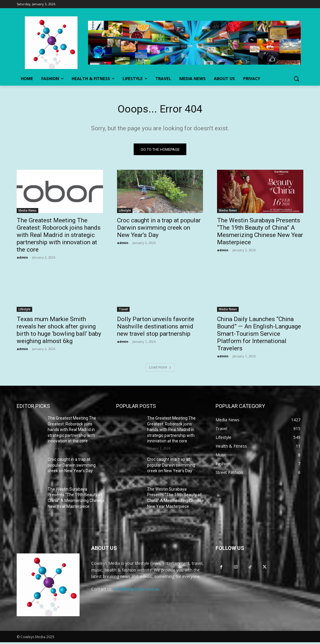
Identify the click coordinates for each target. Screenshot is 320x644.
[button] (296, 79)
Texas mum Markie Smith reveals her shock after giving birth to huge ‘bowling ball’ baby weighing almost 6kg (59, 332)
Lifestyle (125, 212)
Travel (123, 311)
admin (22, 259)
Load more (160, 369)
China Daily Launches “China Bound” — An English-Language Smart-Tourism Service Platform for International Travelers (259, 335)
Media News (27, 212)
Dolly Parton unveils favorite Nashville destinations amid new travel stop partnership (156, 328)
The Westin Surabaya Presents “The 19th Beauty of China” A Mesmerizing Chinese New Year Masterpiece (260, 233)
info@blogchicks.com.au (137, 591)
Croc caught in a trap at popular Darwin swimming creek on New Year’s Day (159, 229)
